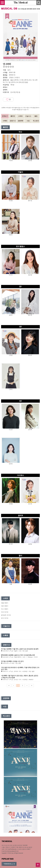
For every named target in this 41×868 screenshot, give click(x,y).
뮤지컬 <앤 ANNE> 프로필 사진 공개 (12, 661)
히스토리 (36, 121)
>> (32, 686)
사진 (28, 121)
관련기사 (13, 121)
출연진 (13, 116)
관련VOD (20, 121)
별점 (36, 116)
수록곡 (5, 121)
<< (9, 686)
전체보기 (5, 116)
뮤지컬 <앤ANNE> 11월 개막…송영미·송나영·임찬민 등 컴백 (20, 649)
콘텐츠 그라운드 (14, 77)
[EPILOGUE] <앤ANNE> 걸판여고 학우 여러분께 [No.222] (18, 655)
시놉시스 (28, 116)
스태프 (20, 116)
